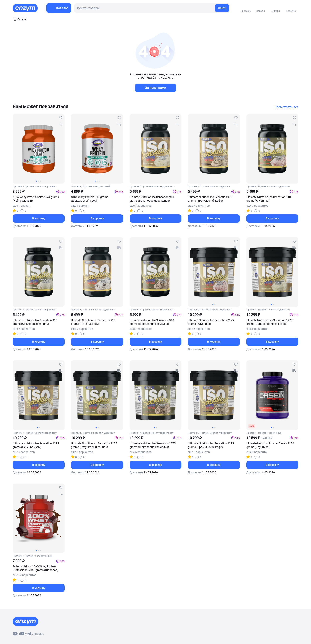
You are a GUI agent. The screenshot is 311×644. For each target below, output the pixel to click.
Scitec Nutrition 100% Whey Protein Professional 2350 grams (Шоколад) (36, 568)
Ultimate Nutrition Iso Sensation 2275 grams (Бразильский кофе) (211, 445)
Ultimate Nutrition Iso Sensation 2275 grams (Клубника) (211, 322)
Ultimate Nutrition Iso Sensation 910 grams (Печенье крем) (93, 322)
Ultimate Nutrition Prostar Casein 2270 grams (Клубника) (270, 445)
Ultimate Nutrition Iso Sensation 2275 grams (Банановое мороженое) (269, 322)
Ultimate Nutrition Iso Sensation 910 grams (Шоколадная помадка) (152, 322)
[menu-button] (59, 8)
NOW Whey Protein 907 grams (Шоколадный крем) (90, 199)
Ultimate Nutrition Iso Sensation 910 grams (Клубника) (269, 199)
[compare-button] (61, 124)
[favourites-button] (61, 118)
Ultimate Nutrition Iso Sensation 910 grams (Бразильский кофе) (210, 199)
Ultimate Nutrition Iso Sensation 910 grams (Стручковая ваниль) (35, 322)
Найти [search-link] (222, 8)
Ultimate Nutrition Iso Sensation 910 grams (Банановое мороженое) (152, 199)
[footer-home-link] (26, 621)
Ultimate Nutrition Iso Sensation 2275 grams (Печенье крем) (36, 445)
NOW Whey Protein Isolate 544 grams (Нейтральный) (36, 199)
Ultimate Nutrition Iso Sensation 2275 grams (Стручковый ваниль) (94, 445)
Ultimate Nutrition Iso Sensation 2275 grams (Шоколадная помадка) (153, 445)
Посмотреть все (286, 107)
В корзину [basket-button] (39, 218)
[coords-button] (19, 19)
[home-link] (26, 8)
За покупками (155, 88)
